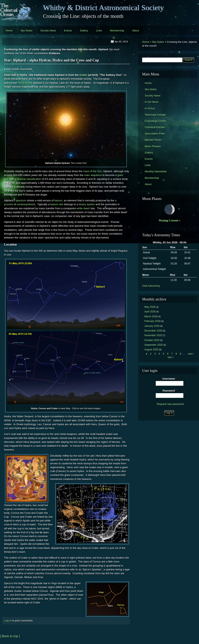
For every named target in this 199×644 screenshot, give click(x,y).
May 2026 (150, 307)
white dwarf (83, 208)
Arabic (83, 75)
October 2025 (152, 340)
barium (58, 200)
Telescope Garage (155, 115)
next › (191, 354)
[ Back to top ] (10, 636)
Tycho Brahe (25, 83)
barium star (57, 204)
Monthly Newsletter (156, 171)
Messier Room (153, 140)
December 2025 (153, 331)
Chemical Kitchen (155, 127)
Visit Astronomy (151, 286)
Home (9, 31)
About (136, 31)
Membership (117, 31)
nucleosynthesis (26, 204)
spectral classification (29, 179)
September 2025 (154, 345)
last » (171, 357)
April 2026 (150, 312)
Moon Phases (153, 146)
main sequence (93, 175)
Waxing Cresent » (170, 220)
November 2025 (153, 335)
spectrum (21, 200)
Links (99, 31)
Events (68, 31)
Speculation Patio (155, 134)
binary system (87, 204)
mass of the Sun (92, 171)
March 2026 (151, 317)
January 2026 (152, 326)
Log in (8, 621)
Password (170, 391)
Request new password (170, 404)
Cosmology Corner (156, 121)
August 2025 (151, 350)
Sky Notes (26, 31)
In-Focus (150, 108)
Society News (48, 31)
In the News (152, 102)
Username (170, 379)
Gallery (84, 31)
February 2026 (152, 321)
